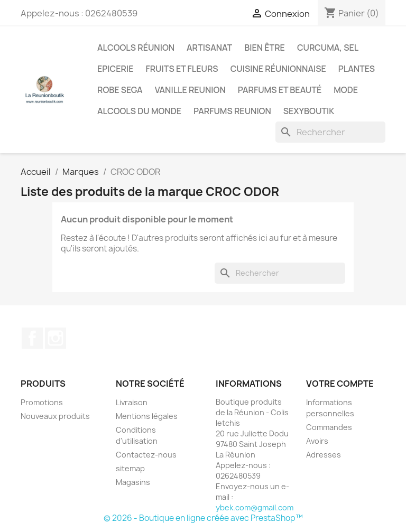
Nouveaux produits (55, 416)
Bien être (265, 48)
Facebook (32, 338)
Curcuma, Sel (328, 48)
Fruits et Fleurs (182, 69)
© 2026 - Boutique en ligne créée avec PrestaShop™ (203, 518)
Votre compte (340, 384)
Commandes (329, 427)
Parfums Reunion (232, 111)
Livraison (132, 402)
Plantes (357, 69)
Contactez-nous (146, 455)
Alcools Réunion (136, 48)
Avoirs (317, 441)
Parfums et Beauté (280, 90)
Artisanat (209, 48)
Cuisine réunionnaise (278, 69)
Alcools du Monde (139, 111)
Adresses (324, 455)
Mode (346, 90)
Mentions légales (147, 416)
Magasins (133, 482)
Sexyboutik (309, 111)
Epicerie (115, 69)
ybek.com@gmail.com (255, 507)
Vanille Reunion (190, 90)
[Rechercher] (330, 132)
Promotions (42, 402)
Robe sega (120, 90)
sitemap (130, 468)
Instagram (56, 338)
